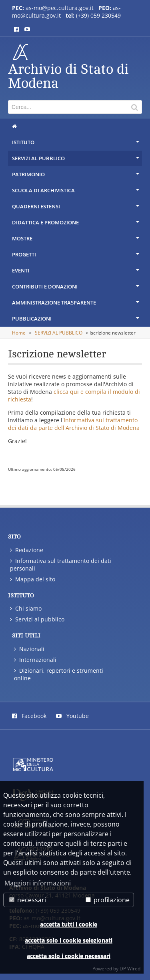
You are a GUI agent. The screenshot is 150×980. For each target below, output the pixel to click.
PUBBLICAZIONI (76, 321)
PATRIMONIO (76, 176)
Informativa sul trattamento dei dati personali (61, 565)
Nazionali (29, 649)
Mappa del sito (33, 579)
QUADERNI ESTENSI (76, 208)
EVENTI (76, 272)
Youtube (72, 716)
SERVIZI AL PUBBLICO (76, 160)
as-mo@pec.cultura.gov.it (60, 8)
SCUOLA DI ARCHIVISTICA (76, 192)
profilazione (108, 900)
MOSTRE (76, 240)
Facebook (29, 716)
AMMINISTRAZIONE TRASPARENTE (76, 304)
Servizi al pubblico (37, 619)
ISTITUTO (76, 144)
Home (19, 333)
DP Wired (130, 969)
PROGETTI (76, 256)
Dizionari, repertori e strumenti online (59, 674)
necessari (28, 900)
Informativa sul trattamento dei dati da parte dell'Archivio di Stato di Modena (74, 424)
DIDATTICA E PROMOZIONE (76, 224)
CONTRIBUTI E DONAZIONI (76, 288)
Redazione (27, 550)
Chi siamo (26, 608)
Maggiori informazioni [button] (38, 883)
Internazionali (35, 660)
